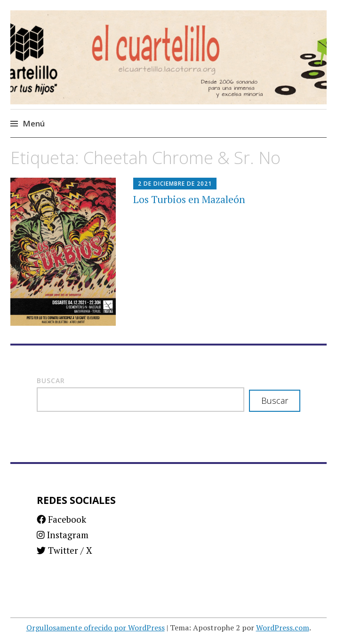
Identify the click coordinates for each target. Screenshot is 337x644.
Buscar (51, 381)
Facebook (61, 519)
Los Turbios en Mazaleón (189, 199)
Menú (34, 123)
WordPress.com (283, 628)
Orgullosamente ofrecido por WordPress (96, 628)
